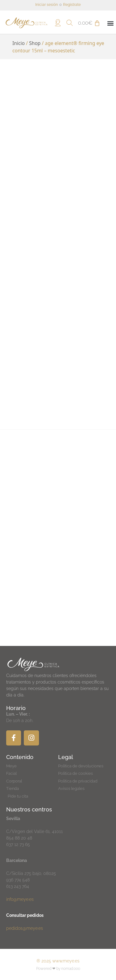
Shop (35, 43)
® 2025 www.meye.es (58, 961)
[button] (110, 23)
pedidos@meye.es (25, 928)
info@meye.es (20, 899)
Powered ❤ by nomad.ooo (58, 969)
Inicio (19, 43)
